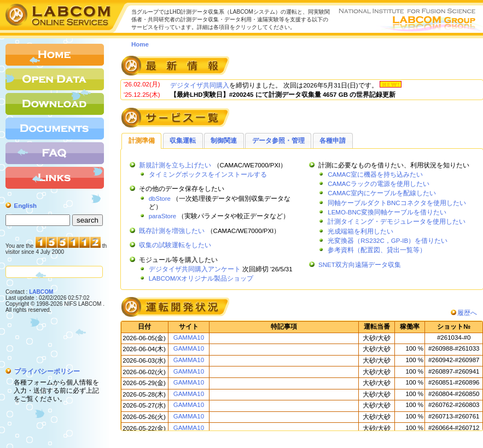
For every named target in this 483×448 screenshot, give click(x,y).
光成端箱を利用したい (360, 231)
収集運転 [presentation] (183, 141)
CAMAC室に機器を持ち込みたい (375, 174)
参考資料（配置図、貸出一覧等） (377, 250)
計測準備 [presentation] (142, 141)
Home (140, 44)
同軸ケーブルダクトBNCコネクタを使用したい (397, 203)
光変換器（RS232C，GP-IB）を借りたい (388, 241)
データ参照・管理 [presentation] (278, 141)
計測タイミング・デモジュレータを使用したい (397, 222)
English (26, 206)
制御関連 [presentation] (224, 141)
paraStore (163, 216)
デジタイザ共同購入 (200, 85)
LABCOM (41, 292)
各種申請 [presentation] (333, 141)
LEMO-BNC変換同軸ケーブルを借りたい (387, 212)
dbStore (160, 199)
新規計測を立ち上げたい (175, 165)
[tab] (141, 141)
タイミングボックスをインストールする (208, 174)
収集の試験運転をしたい (175, 245)
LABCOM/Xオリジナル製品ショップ (201, 278)
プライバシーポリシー (47, 371)
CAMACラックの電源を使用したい (379, 184)
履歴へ (467, 313)
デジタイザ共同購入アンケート (195, 269)
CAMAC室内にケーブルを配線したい (382, 193)
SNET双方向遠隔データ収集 (360, 265)
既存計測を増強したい (172, 231)
